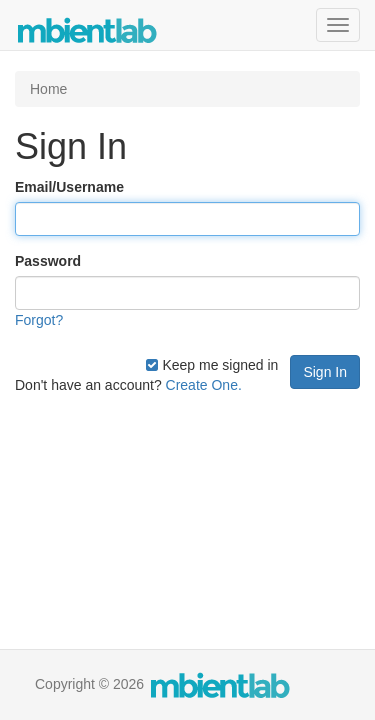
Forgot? (39, 320)
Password (48, 261)
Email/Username (69, 187)
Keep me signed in (212, 365)
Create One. (204, 385)
